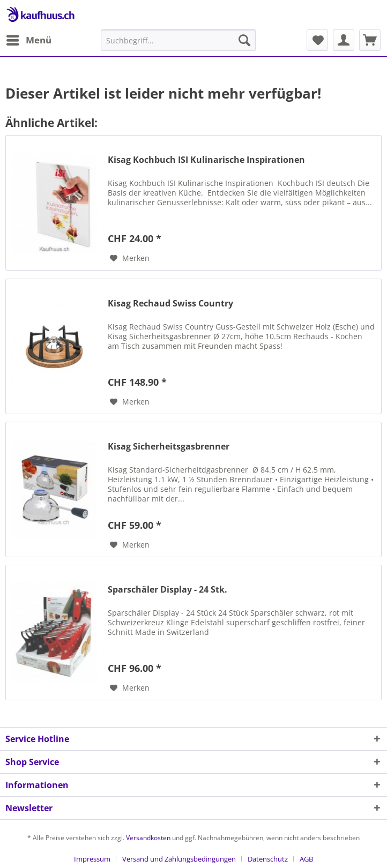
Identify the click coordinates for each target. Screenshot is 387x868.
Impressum (92, 859)
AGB (306, 859)
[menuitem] (28, 40)
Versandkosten (148, 838)
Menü (29, 39)
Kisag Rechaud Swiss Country (170, 304)
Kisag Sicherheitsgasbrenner (169, 447)
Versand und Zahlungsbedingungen (179, 859)
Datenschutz (268, 859)
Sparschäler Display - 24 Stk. (168, 590)
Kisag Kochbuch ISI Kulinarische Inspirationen (206, 160)
